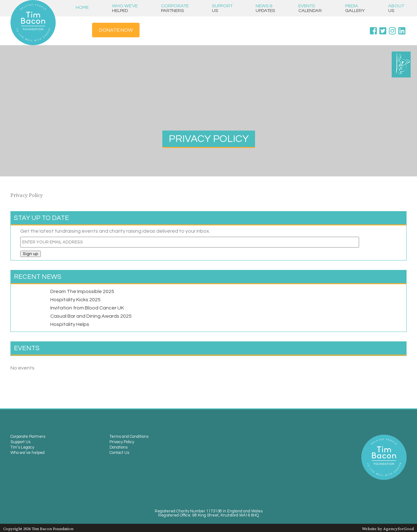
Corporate (175, 8)
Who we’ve (125, 8)
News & (265, 8)
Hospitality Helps (70, 324)
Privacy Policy (122, 442)
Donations (118, 447)
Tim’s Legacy (22, 447)
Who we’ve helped (28, 453)
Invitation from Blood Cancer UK (87, 308)
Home (82, 7)
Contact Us (119, 453)
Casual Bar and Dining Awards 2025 (91, 316)
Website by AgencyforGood (388, 529)
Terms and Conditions (129, 437)
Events (310, 8)
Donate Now (116, 30)
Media (355, 8)
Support (222, 8)
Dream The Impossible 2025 (82, 291)
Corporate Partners (28, 437)
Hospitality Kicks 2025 (75, 300)
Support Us (20, 442)
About (396, 8)
